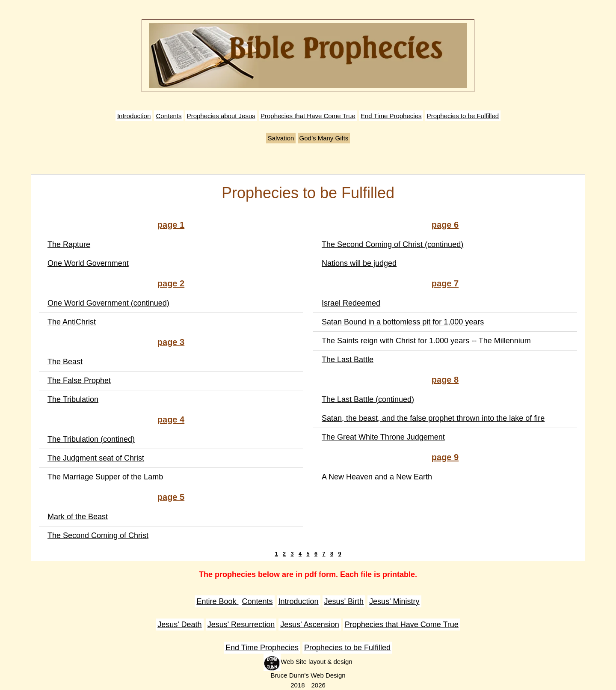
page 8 (445, 380)
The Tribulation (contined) (91, 439)
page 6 (445, 225)
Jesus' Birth (344, 601)
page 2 (171, 283)
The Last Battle (348, 360)
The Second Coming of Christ (98, 535)
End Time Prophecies (391, 116)
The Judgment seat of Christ (96, 458)
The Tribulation (73, 399)
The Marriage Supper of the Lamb (105, 477)
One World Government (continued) (108, 303)
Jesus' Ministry (394, 601)
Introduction (134, 116)
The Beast (65, 362)
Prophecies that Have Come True (308, 116)
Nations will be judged (359, 263)
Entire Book (217, 601)
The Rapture (69, 244)
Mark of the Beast (78, 517)
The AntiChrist (72, 322)
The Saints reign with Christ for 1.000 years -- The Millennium (426, 341)
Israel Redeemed (351, 303)
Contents (169, 116)
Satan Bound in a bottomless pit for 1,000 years (403, 322)
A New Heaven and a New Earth (377, 477)
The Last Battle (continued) (368, 399)
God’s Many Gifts (324, 138)
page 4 (171, 419)
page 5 (171, 497)
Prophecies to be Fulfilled (463, 116)
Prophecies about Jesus (221, 116)
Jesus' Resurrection (241, 625)
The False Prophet (79, 381)
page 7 (445, 283)
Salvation (281, 138)
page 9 (445, 457)
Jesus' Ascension (310, 625)
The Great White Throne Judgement (383, 437)
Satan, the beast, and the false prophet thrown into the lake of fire (433, 418)
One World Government (88, 263)
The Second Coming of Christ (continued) (392, 244)
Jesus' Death (180, 625)
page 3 (171, 342)
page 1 (171, 225)
